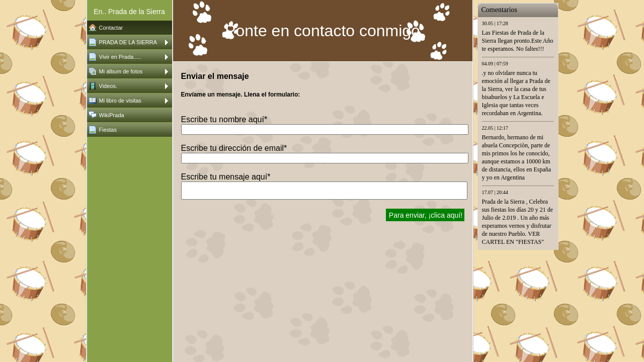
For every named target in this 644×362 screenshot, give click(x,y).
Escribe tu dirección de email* (234, 148)
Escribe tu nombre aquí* (224, 119)
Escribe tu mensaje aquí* (226, 177)
